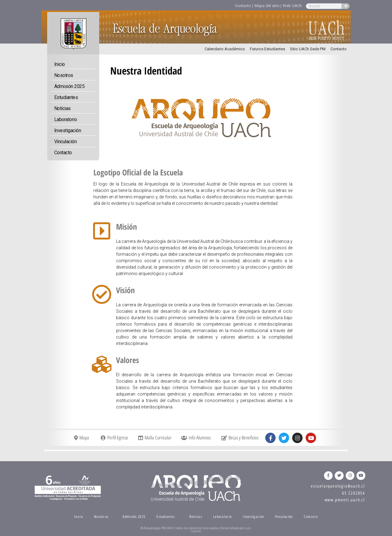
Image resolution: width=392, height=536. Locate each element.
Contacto (339, 49)
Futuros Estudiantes (268, 49)
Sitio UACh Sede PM (308, 49)
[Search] (345, 6)
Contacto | (244, 6)
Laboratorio (66, 119)
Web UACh (292, 6)
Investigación (68, 130)
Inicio (60, 64)
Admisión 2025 (70, 86)
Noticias (62, 108)
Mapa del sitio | (268, 6)
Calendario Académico (225, 49)
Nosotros (64, 75)
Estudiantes (66, 97)
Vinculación (66, 142)
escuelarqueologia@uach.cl (338, 486)
